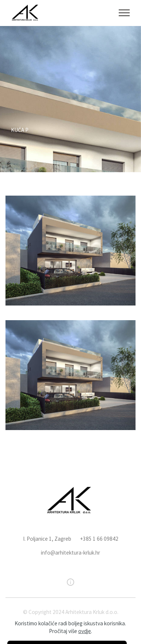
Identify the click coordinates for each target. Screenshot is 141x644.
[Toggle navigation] (124, 13)
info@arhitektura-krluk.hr (70, 562)
